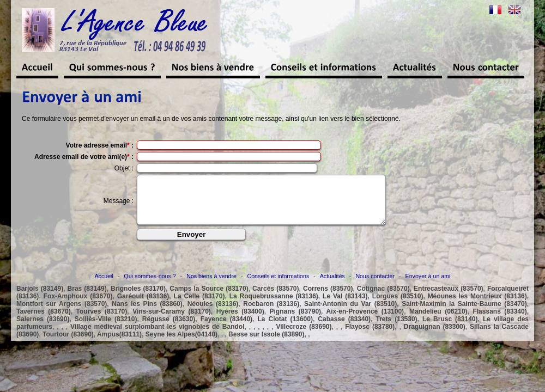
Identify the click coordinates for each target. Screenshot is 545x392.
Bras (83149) (87, 298)
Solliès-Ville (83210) (106, 329)
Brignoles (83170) (138, 298)
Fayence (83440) (226, 329)
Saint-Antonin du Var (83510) (350, 314)
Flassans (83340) (499, 321)
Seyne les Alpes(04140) (181, 344)
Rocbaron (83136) (271, 314)
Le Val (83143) (345, 306)
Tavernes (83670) (44, 321)
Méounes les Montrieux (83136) (477, 306)
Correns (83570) (328, 298)
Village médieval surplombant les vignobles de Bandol (157, 336)
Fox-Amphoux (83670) (78, 306)
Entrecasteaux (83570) (449, 298)
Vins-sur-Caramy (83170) (172, 321)
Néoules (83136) (213, 314)
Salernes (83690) (43, 329)
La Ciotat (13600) (285, 329)
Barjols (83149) (40, 298)
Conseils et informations (278, 286)
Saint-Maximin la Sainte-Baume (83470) (464, 314)
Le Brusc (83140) (450, 329)
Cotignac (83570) (383, 298)
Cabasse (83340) (344, 329)
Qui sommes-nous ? (150, 286)
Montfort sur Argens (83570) (62, 314)
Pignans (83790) (296, 321)
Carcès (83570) (275, 298)
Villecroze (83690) (304, 336)
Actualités (332, 286)
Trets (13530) (397, 329)
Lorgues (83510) (398, 306)
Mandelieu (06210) (438, 321)
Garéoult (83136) (143, 306)
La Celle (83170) (199, 306)
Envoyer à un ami (428, 286)
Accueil (104, 286)
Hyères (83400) (240, 321)
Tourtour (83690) (68, 344)
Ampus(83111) (119, 344)
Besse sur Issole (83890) (266, 344)
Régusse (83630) (169, 329)
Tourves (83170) (102, 321)
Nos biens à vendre (211, 286)
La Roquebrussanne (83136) (274, 306)
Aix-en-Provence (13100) (365, 321)
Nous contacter (375, 286)
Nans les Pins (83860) (147, 314)
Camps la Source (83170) (209, 298)
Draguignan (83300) (435, 336)
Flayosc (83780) (370, 336)
